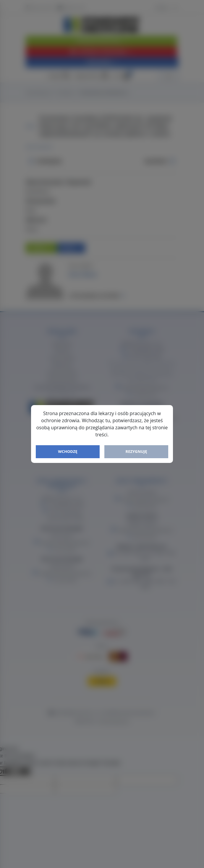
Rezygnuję (136, 451)
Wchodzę (68, 451)
